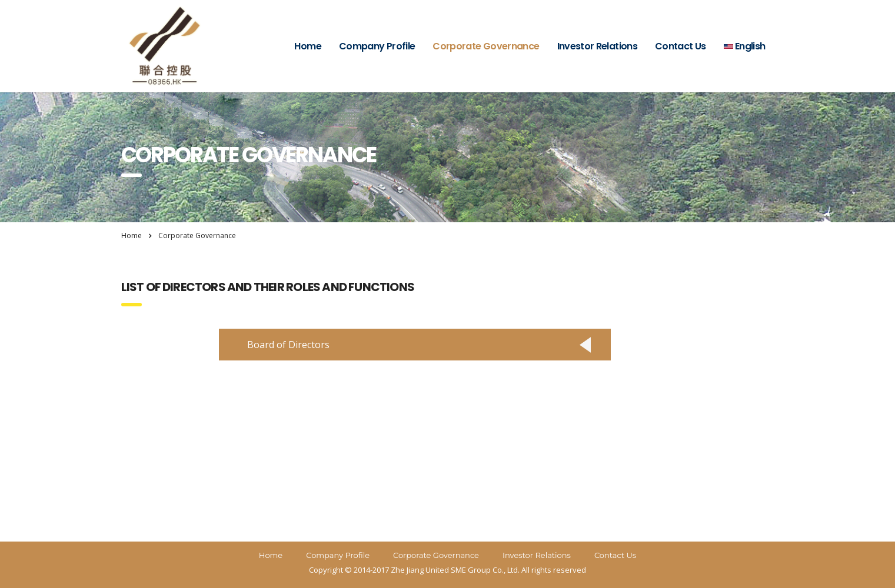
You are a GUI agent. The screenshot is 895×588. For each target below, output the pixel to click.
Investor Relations (597, 46)
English (745, 46)
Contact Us (681, 46)
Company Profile (377, 46)
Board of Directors (288, 345)
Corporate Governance (486, 46)
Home (307, 46)
